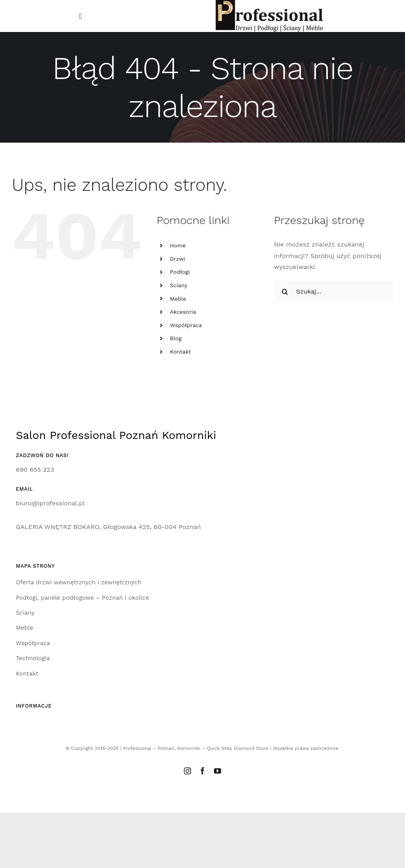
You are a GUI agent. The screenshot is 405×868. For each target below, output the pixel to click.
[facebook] (202, 771)
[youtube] (218, 771)
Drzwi (178, 259)
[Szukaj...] (334, 292)
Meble (178, 299)
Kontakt (181, 352)
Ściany (179, 285)
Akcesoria (183, 312)
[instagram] (187, 771)
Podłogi (180, 272)
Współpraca (186, 325)
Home (178, 245)
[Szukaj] (285, 292)
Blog (176, 338)
